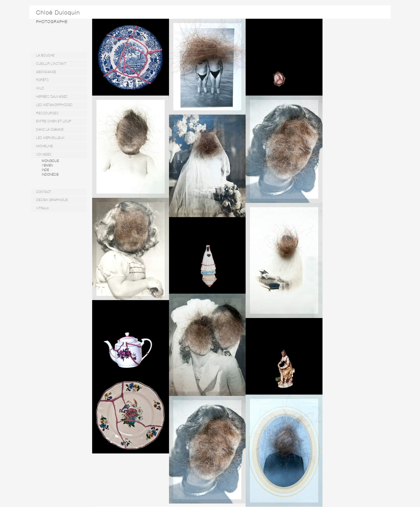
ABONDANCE (46, 72)
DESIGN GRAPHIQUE (52, 200)
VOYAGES (44, 154)
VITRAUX (43, 208)
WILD (40, 88)
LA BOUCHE (45, 55)
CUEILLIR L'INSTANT (51, 64)
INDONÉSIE (50, 175)
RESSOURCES (47, 113)
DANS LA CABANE (50, 130)
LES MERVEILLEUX (50, 138)
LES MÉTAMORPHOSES (55, 105)
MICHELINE (45, 146)
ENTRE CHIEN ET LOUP (54, 121)
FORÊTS (42, 80)
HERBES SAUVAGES (52, 97)
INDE (45, 170)
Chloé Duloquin (58, 12)
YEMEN (47, 165)
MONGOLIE (50, 161)
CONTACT (44, 192)
